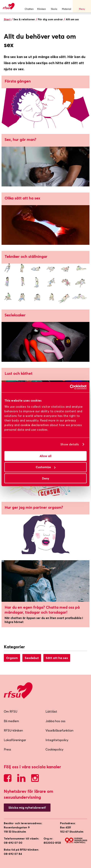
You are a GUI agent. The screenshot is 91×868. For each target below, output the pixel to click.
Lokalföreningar (15, 740)
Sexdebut (32, 658)
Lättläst (51, 711)
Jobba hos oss (55, 721)
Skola (54, 6)
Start (7, 19)
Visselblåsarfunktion (59, 730)
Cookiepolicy (54, 749)
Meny (82, 6)
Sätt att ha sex (57, 658)
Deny (46, 478)
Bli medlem (11, 721)
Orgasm (12, 658)
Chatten (29, 6)
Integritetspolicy (57, 740)
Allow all (45, 456)
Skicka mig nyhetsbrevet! (27, 808)
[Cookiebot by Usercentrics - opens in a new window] (70, 387)
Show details (70, 444)
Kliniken (42, 6)
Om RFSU (11, 711)
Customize (46, 467)
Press (7, 749)
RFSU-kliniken (13, 730)
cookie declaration (35, 425)
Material (66, 6)
